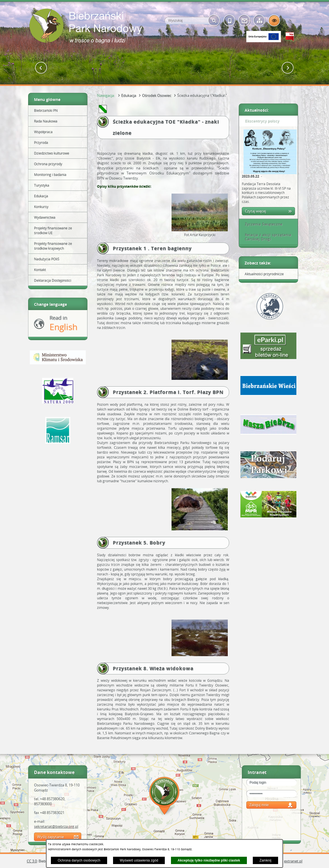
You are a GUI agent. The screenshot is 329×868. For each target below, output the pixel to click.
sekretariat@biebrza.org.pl (56, 826)
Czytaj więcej (255, 211)
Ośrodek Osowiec (157, 95)
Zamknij (265, 860)
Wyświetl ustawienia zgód (139, 860)
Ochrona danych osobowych (79, 860)
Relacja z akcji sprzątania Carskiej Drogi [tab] (266, 237)
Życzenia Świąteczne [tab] (262, 224)
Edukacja (129, 95)
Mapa (164, 797)
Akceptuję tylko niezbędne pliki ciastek (209, 860)
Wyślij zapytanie (50, 837)
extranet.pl (293, 861)
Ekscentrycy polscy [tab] (260, 121)
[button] (41, 68)
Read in (63, 323)
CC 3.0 (32, 861)
